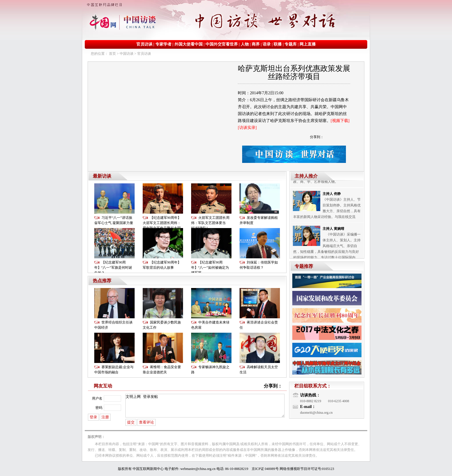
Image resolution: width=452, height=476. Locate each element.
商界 (256, 44)
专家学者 (163, 44)
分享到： (317, 137)
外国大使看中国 (189, 44)
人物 (245, 44)
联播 (278, 44)
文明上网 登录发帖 (205, 406)
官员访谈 (144, 44)
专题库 (291, 44)
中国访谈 (127, 54)
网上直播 (308, 44)
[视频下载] (340, 121)
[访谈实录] (247, 128)
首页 (112, 54)
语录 (267, 44)
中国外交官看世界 (222, 44)
